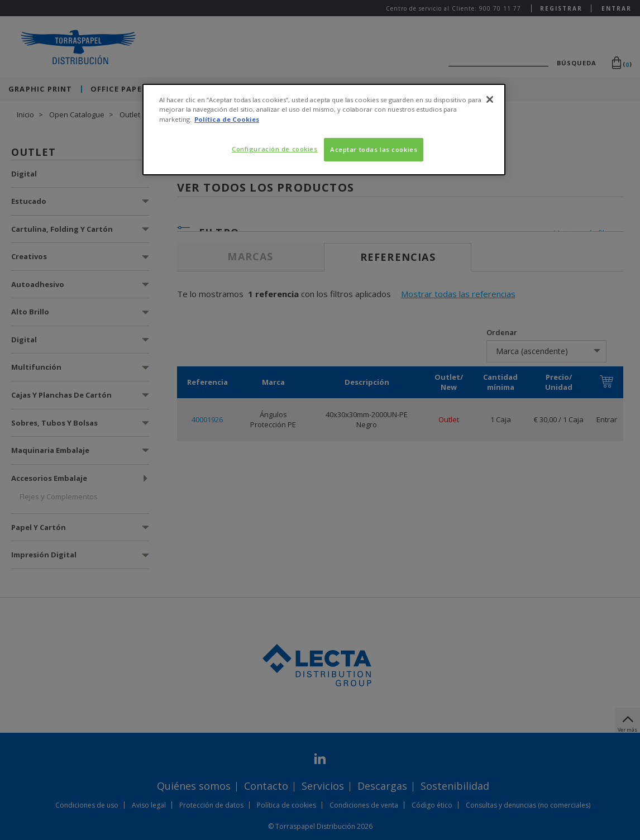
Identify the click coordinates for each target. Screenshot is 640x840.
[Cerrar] (490, 99)
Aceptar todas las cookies (374, 149)
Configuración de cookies (275, 149)
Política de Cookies (227, 119)
